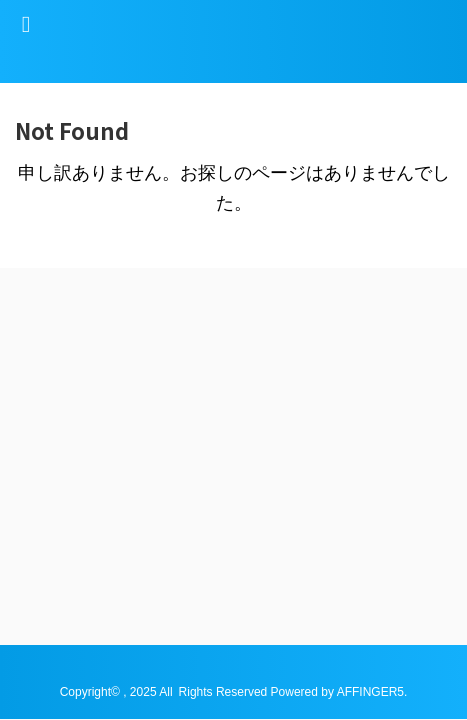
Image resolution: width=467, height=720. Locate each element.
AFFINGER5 (370, 395)
